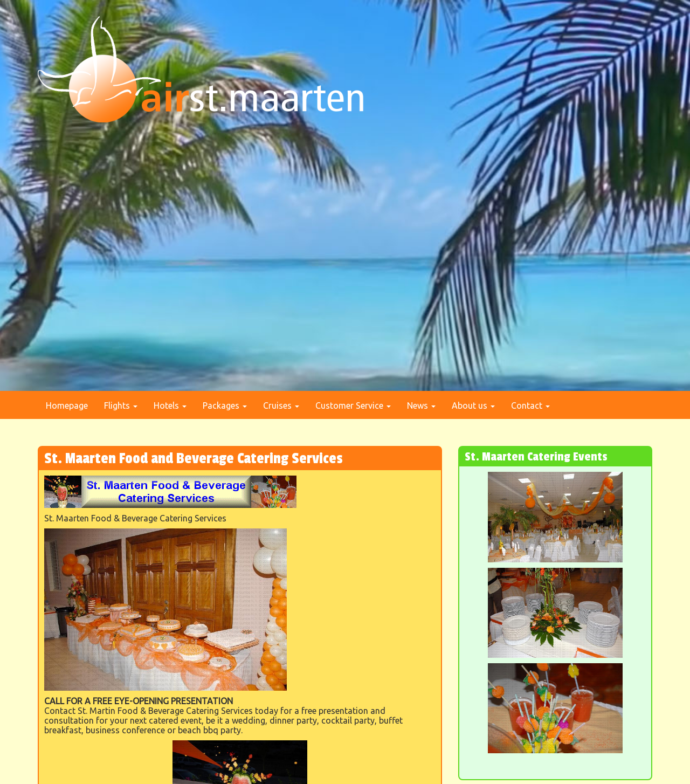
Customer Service (353, 405)
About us (473, 405)
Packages (225, 405)
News (421, 405)
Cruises (281, 405)
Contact (530, 405)
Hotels (170, 405)
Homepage (67, 405)
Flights (121, 405)
